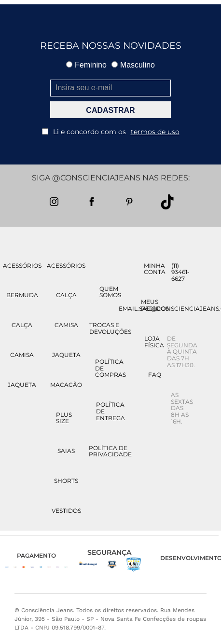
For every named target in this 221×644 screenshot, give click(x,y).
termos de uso (155, 132)
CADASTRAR (110, 110)
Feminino (86, 65)
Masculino (133, 65)
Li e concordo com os (111, 132)
